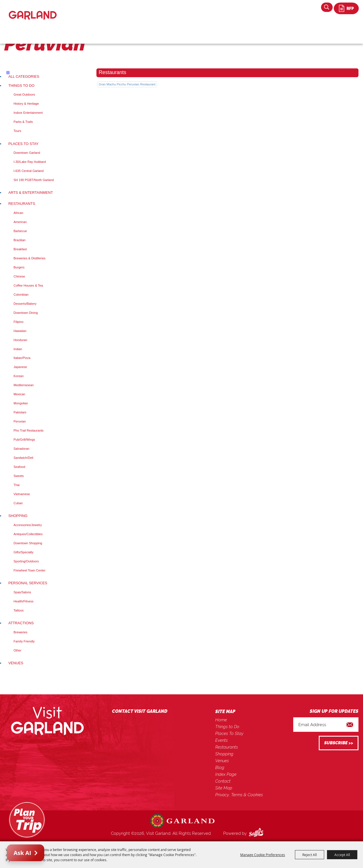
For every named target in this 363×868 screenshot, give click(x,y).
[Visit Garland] (33, 10)
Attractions (21, 623)
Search (327, 7)
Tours (17, 131)
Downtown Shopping (28, 543)
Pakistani (20, 412)
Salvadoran (22, 449)
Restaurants (22, 204)
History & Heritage (26, 104)
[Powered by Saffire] (257, 833)
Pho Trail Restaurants (29, 430)
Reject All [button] (310, 855)
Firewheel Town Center (29, 570)
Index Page (226, 774)
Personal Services (28, 583)
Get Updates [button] (339, 743)
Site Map (224, 788)
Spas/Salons (22, 592)
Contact (223, 781)
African (18, 213)
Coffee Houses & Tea (28, 285)
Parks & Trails (23, 122)
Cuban (18, 503)
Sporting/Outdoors (26, 561)
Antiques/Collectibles (28, 534)
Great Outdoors (24, 94)
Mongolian (21, 403)
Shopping (18, 516)
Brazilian (20, 240)
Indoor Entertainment (28, 113)
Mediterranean (24, 385)
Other (18, 650)
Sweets (19, 476)
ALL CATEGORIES (24, 76)
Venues (16, 663)
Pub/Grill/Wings (24, 440)
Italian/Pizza (22, 358)
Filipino (19, 322)
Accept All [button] (342, 855)
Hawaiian (20, 331)
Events (221, 740)
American (20, 222)
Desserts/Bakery (25, 304)
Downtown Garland (27, 153)
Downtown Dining (26, 313)
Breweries (21, 632)
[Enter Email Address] (326, 725)
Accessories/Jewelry (28, 525)
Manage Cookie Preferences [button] (263, 855)
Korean (19, 376)
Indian (18, 349)
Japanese (20, 367)
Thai (17, 485)
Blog (220, 768)
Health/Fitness (24, 601)
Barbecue (20, 231)
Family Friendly (24, 641)
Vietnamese (22, 494)
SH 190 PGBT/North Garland (34, 180)
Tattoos (19, 610)
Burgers (19, 267)
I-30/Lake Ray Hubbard (30, 162)
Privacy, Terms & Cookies (239, 795)
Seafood (19, 467)
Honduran (20, 340)
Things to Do (21, 86)
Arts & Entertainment (30, 193)
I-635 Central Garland (29, 171)
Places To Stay (23, 144)
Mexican (19, 394)
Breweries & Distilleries (29, 258)
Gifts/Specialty (24, 552)
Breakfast (20, 249)
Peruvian (20, 421)
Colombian (21, 295)
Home (221, 720)
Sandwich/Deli (24, 458)
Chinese (19, 276)
